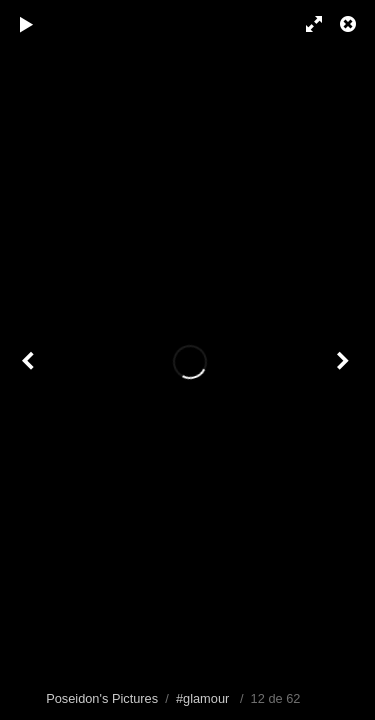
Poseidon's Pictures (102, 698)
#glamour (202, 698)
